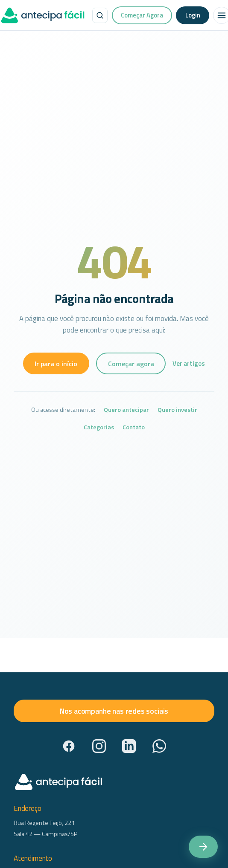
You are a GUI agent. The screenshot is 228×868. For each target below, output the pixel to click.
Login (193, 15)
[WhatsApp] (159, 746)
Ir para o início (56, 364)
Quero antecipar (126, 410)
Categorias (99, 427)
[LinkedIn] (129, 746)
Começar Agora (142, 15)
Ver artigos (189, 363)
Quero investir (177, 410)
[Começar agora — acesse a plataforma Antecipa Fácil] (203, 847)
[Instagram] (99, 746)
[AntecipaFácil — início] (43, 15)
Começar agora (131, 364)
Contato (134, 427)
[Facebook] (69, 746)
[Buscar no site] (100, 15)
